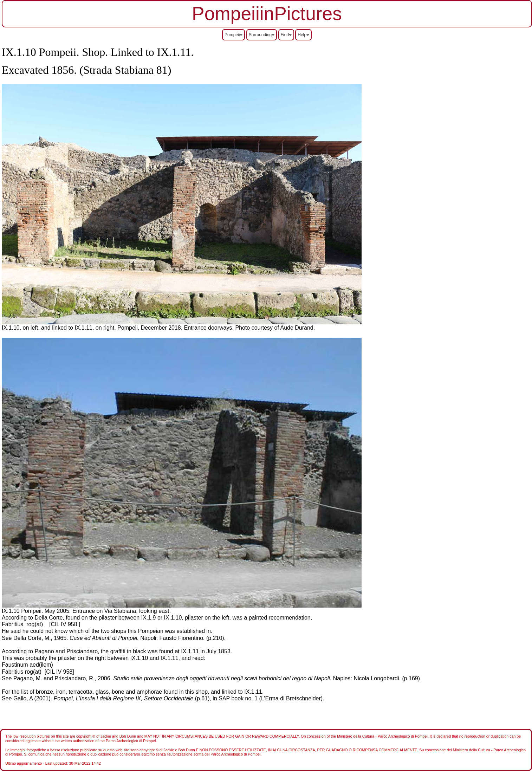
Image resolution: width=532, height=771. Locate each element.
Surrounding (262, 35)
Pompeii (233, 35)
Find (286, 35)
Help (303, 35)
